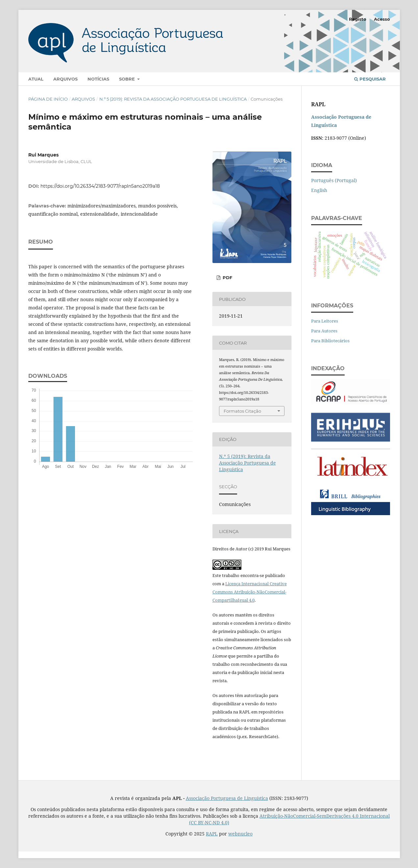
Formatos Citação (242, 411)
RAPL (212, 834)
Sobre (128, 79)
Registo (358, 19)
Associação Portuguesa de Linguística (227, 798)
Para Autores (324, 331)
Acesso (382, 19)
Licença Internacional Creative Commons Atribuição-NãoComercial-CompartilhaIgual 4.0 (250, 592)
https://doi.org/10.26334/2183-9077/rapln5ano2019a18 (100, 186)
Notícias (98, 79)
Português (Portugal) (334, 180)
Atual (36, 79)
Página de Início (48, 99)
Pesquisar (370, 79)
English (319, 190)
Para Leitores (325, 321)
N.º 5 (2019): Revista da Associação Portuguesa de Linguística (173, 99)
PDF (227, 277)
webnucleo (240, 834)
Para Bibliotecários (330, 341)
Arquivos (65, 79)
